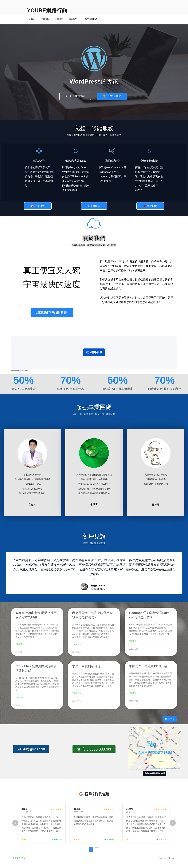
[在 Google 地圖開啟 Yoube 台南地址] (154, 748)
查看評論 (57, 839)
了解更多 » (20, 644)
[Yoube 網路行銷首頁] (94, 57)
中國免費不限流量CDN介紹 (148, 666)
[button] (75, 96)
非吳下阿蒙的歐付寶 (86, 666)
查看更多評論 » (20, 857)
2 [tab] (97, 849)
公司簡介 (31, 19)
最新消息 (74, 19)
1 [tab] (91, 849)
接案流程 (45, 19)
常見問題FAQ (91, 19)
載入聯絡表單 (94, 352)
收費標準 (59, 19)
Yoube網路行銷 (47, 10)
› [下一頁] (173, 822)
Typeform (24, 371)
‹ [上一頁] (15, 822)
